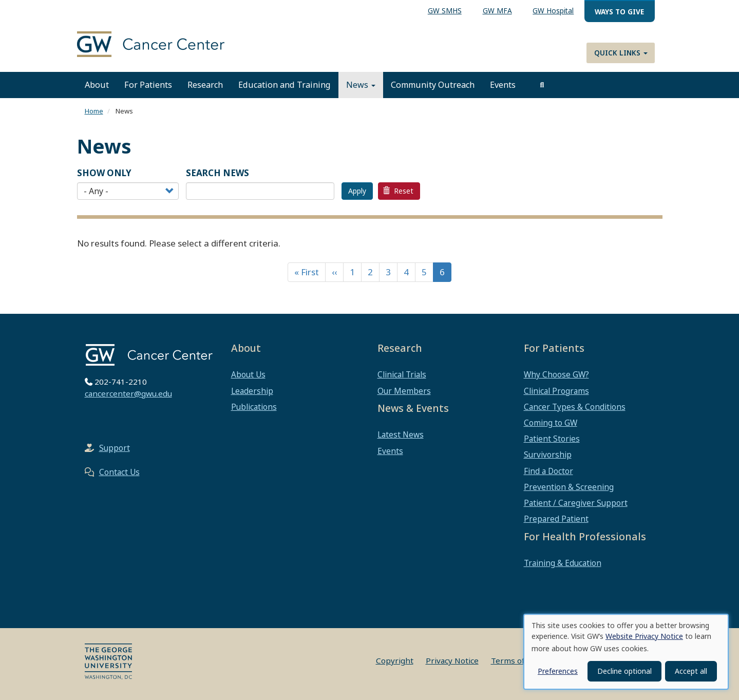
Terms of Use (516, 660)
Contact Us (119, 472)
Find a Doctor (548, 471)
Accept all (691, 671)
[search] (542, 85)
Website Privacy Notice (644, 636)
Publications (254, 407)
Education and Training (285, 85)
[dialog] (626, 652)
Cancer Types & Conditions (575, 407)
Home (94, 111)
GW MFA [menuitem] (497, 11)
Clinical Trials (402, 374)
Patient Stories (552, 439)
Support (115, 448)
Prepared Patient (556, 519)
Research (205, 85)
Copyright (395, 660)
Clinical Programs (556, 391)
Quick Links (621, 53)
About (97, 85)
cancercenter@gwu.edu (128, 393)
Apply (357, 191)
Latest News (401, 434)
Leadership (252, 391)
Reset (398, 191)
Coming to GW (551, 423)
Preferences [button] (558, 671)
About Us (248, 374)
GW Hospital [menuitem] (553, 11)
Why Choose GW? (556, 374)
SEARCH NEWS (217, 173)
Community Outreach (433, 85)
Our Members (404, 391)
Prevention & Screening (569, 487)
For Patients (148, 85)
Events (503, 85)
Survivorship (548, 455)
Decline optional (624, 671)
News (361, 85)
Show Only (104, 173)
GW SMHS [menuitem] (445, 11)
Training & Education (563, 563)
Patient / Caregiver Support (576, 503)
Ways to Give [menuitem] (619, 12)
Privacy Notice (452, 660)
